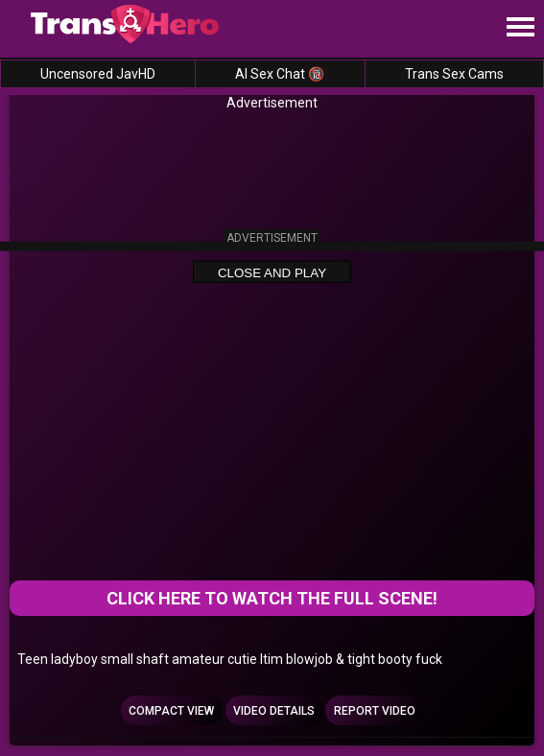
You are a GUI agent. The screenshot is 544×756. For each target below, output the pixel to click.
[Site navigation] (520, 28)
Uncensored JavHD (98, 74)
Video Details (274, 711)
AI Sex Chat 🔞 (280, 74)
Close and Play (272, 272)
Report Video (375, 711)
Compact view (171, 711)
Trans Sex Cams (454, 74)
